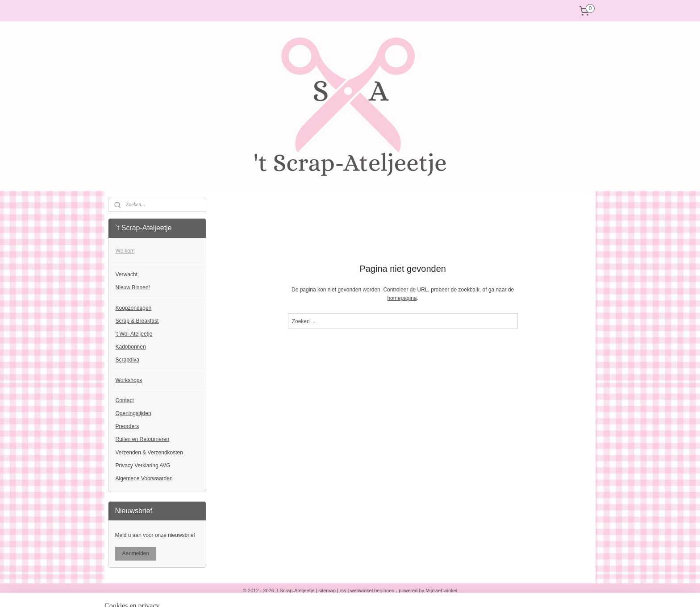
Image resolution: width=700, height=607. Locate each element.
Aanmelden (136, 553)
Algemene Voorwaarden (144, 478)
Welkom (125, 251)
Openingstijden (133, 413)
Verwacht (127, 274)
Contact (125, 400)
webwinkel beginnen (372, 590)
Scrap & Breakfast (137, 321)
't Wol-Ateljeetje (134, 334)
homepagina (402, 298)
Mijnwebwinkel (441, 590)
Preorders (127, 426)
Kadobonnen (131, 347)
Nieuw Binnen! (133, 287)
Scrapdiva (127, 360)
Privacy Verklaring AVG (143, 466)
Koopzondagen (134, 308)
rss (343, 590)
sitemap (327, 590)
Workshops (129, 380)
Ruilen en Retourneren (143, 439)
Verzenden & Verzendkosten (149, 453)
